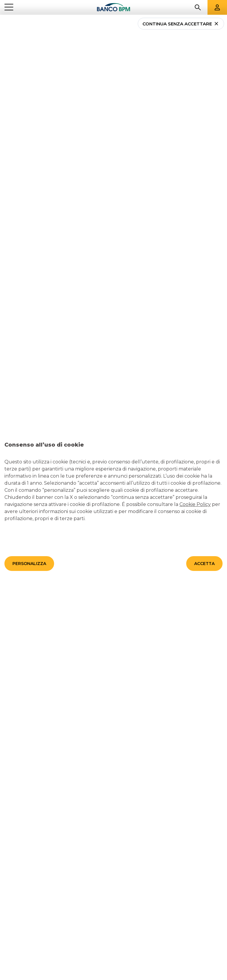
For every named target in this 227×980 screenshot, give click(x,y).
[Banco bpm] (113, 8)
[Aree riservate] (217, 7)
